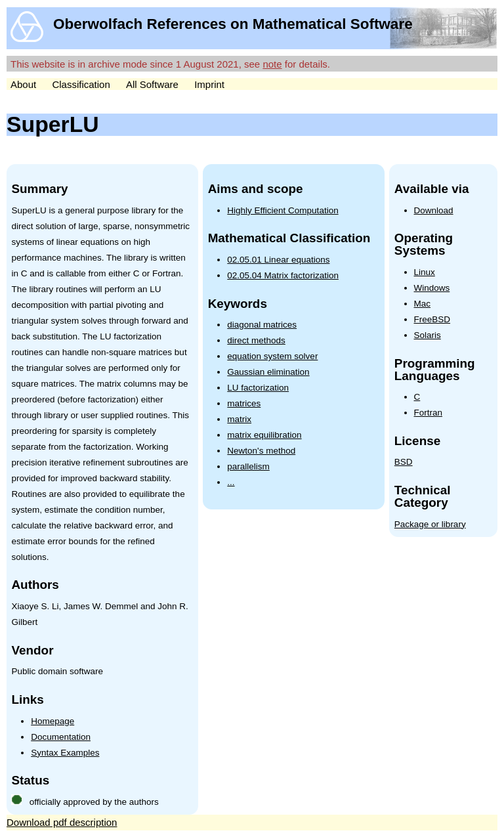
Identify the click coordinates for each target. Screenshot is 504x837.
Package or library (430, 524)
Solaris (428, 335)
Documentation (61, 737)
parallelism (248, 466)
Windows (432, 288)
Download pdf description (62, 822)
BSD (404, 462)
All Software (152, 84)
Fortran (429, 413)
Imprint (209, 84)
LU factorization (258, 388)
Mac (423, 304)
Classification (81, 84)
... (231, 482)
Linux (425, 272)
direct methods (256, 340)
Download (434, 210)
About (23, 84)
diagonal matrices (262, 325)
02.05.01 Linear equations (278, 260)
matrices (244, 403)
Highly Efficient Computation (283, 210)
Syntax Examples (65, 753)
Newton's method (261, 451)
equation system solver (272, 356)
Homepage (52, 721)
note (272, 64)
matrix (239, 419)
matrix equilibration (264, 435)
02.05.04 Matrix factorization (283, 275)
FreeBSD (432, 319)
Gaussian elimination (268, 372)
